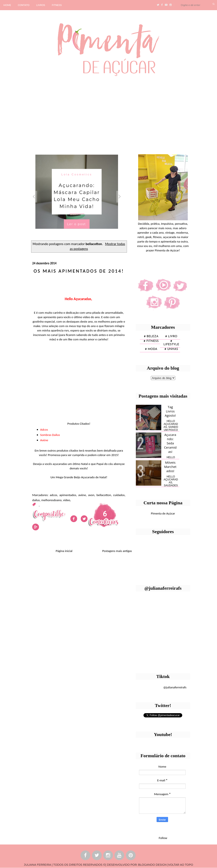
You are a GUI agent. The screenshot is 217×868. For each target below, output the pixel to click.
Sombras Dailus (50, 435)
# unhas (171, 349)
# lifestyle (171, 343)
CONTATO (24, 5)
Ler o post (76, 224)
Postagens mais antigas (117, 551)
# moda (151, 349)
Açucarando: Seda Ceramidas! (170, 443)
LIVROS (41, 5)
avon (91, 495)
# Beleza (151, 336)
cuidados (119, 495)
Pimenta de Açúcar (163, 513)
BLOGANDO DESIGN (152, 865)
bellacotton (104, 495)
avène (82, 495)
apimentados (68, 495)
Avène (44, 440)
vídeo (67, 500)
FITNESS (57, 5)
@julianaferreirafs (175, 687)
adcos (54, 495)
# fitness (151, 341)
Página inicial (64, 551)
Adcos (44, 430)
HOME (7, 5)
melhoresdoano (51, 500)
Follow (163, 838)
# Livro (171, 336)
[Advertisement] (108, 113)
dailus (36, 500)
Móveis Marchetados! (170, 467)
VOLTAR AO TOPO (181, 865)
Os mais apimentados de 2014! (79, 271)
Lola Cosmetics (77, 174)
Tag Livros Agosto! (170, 411)
